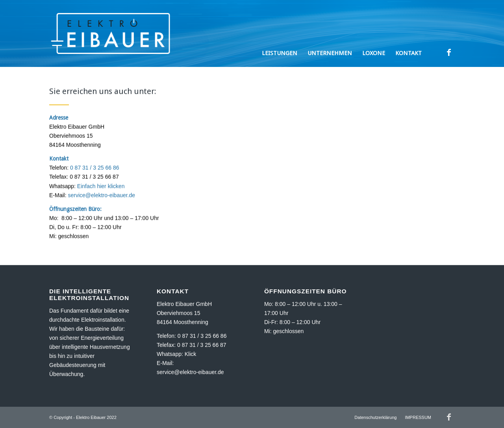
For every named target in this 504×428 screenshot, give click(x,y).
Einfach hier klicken (101, 188)
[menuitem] (280, 33)
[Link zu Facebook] (449, 52)
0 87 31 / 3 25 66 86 (95, 169)
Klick (191, 354)
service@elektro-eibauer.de (101, 197)
